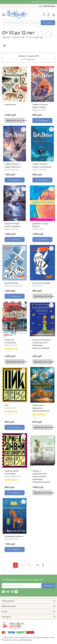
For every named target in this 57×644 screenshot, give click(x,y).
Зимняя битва (11, 283)
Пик (7, 405)
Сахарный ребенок (14, 536)
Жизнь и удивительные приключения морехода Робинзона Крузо (41, 476)
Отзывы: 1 (8, 414)
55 (38, 565)
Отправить (48, 586)
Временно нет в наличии (16, 121)
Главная (6, 37)
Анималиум (10, 104)
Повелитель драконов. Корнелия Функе (41, 408)
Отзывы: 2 (8, 351)
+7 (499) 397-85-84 (48, 6)
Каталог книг (19, 37)
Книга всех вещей (41, 283)
